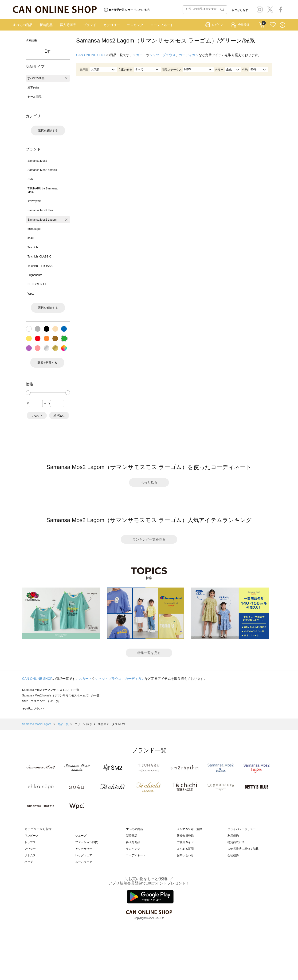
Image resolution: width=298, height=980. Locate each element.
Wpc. (31, 294)
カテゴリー (112, 25)
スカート (139, 55)
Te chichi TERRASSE (41, 266)
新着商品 (46, 25)
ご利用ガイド (185, 842)
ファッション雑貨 (86, 842)
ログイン (218, 25)
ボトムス (30, 855)
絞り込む (59, 415)
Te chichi (33, 247)
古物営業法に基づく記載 (243, 849)
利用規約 (233, 836)
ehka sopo (34, 229)
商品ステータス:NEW (111, 724)
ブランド (90, 25)
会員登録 (244, 25)
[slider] (28, 393)
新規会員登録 (185, 836)
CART (262, 24)
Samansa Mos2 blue (40, 210)
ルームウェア (84, 862)
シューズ (81, 836)
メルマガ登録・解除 (189, 829)
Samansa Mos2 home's (42, 170)
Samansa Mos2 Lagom (42, 220)
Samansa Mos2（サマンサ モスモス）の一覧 (51, 690)
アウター (30, 849)
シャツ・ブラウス (162, 55)
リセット (37, 415)
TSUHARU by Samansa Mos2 (43, 190)
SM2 (30, 179)
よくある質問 (185, 849)
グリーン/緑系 (83, 724)
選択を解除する (48, 131)
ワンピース (31, 836)
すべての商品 (23, 25)
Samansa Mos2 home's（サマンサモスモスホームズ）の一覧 (61, 696)
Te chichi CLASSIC (39, 257)
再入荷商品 (68, 25)
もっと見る (149, 482)
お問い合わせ (185, 855)
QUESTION (282, 25)
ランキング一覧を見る (149, 539)
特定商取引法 (236, 842)
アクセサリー (84, 849)
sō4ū (31, 238)
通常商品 (33, 87)
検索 (222, 10)
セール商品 (35, 97)
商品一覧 (63, 724)
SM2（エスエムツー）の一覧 (41, 701)
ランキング (135, 25)
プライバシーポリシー (242, 829)
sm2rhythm (34, 201)
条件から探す (240, 10)
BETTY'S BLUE (37, 284)
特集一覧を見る (149, 653)
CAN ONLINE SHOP (91, 55)
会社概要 (233, 855)
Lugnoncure (35, 275)
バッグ (29, 862)
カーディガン (189, 55)
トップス (30, 842)
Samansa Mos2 (37, 161)
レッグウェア (84, 855)
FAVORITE (273, 25)
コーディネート (162, 25)
